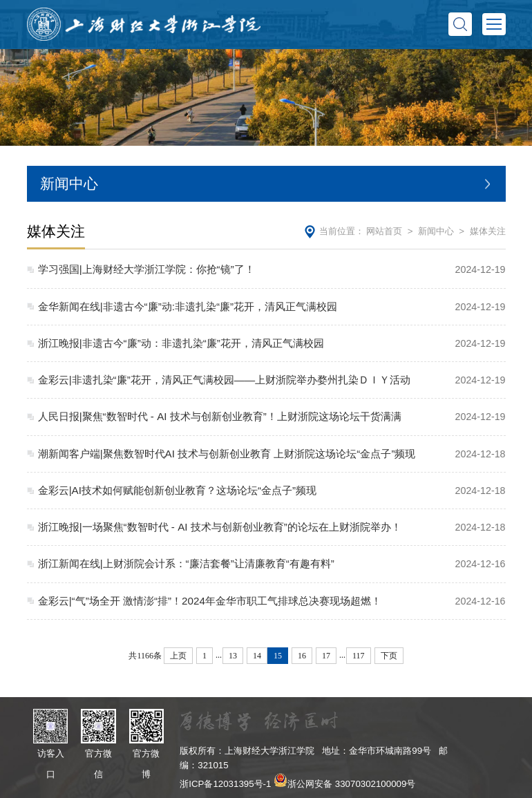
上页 (178, 656)
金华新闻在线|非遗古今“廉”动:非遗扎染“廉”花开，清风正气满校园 (188, 306)
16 (302, 656)
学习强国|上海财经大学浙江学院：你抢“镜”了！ (146, 269)
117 (359, 656)
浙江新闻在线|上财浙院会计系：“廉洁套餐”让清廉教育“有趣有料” (186, 563)
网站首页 (384, 231)
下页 (389, 656)
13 (233, 656)
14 (257, 656)
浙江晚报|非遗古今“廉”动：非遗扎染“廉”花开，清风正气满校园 (181, 343)
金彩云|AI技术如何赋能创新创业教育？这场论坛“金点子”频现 (177, 490)
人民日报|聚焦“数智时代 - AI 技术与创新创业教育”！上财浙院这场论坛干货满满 (220, 416)
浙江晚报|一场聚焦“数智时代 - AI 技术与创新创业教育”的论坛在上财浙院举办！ (220, 527)
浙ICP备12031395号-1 (225, 784)
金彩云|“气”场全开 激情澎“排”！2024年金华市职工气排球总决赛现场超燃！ (210, 601)
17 (326, 656)
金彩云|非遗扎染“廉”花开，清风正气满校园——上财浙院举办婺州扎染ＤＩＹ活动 (224, 380)
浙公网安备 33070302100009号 (351, 784)
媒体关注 (488, 231)
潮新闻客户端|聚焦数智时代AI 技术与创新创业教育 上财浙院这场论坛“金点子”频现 (227, 454)
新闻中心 (436, 231)
